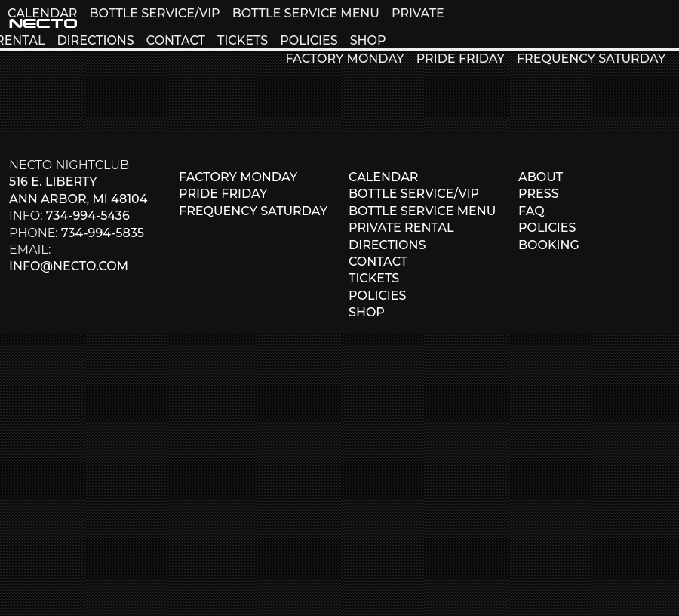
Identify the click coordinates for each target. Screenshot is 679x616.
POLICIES (309, 40)
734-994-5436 (88, 216)
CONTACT (176, 40)
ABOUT (541, 177)
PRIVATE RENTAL (401, 228)
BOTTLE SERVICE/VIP (154, 13)
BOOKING (549, 245)
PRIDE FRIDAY (461, 59)
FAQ (532, 211)
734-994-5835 (103, 233)
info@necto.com (69, 266)
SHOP (368, 40)
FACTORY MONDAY (344, 59)
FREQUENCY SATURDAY (591, 59)
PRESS (539, 194)
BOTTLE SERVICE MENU (306, 13)
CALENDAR (42, 13)
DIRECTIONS (95, 40)
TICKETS (243, 40)
